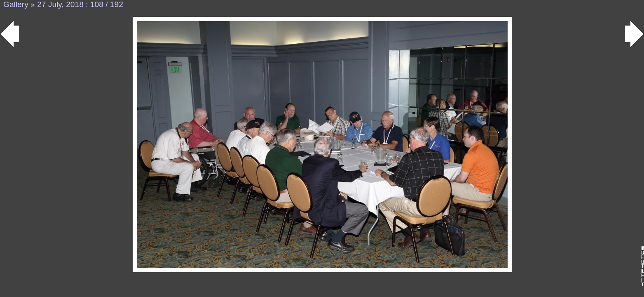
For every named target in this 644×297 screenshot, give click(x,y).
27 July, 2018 (60, 4)
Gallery (16, 4)
